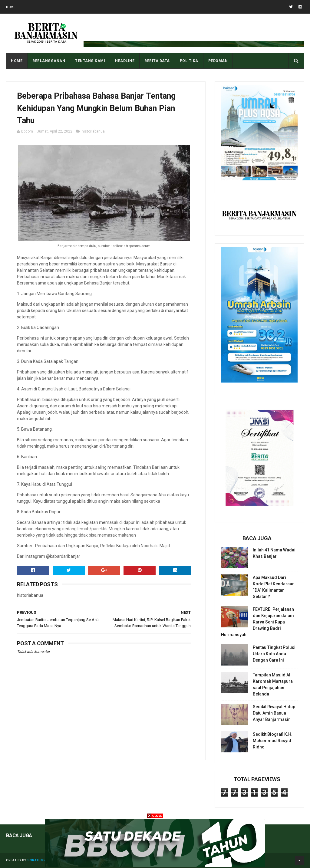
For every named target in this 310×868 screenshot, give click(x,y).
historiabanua (93, 131)
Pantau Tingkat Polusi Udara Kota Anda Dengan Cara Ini (274, 654)
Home (11, 7)
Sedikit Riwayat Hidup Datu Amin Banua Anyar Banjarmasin (274, 713)
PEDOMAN (218, 61)
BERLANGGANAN (49, 61)
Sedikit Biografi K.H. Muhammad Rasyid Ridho (273, 741)
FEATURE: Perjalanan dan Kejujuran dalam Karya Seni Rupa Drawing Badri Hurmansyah (257, 622)
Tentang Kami (90, 61)
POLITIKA (189, 61)
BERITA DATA (157, 61)
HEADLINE (125, 61)
